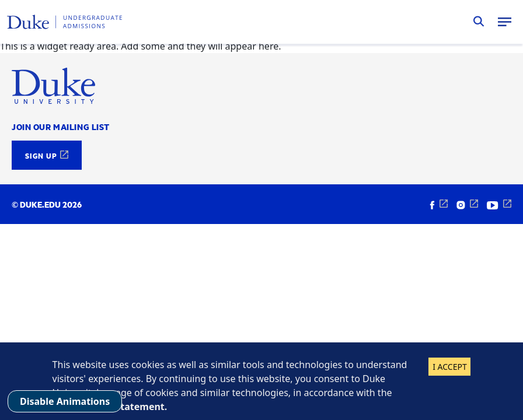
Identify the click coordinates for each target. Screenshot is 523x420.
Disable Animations (65, 401)
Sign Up (41, 155)
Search (479, 22)
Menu (504, 22)
